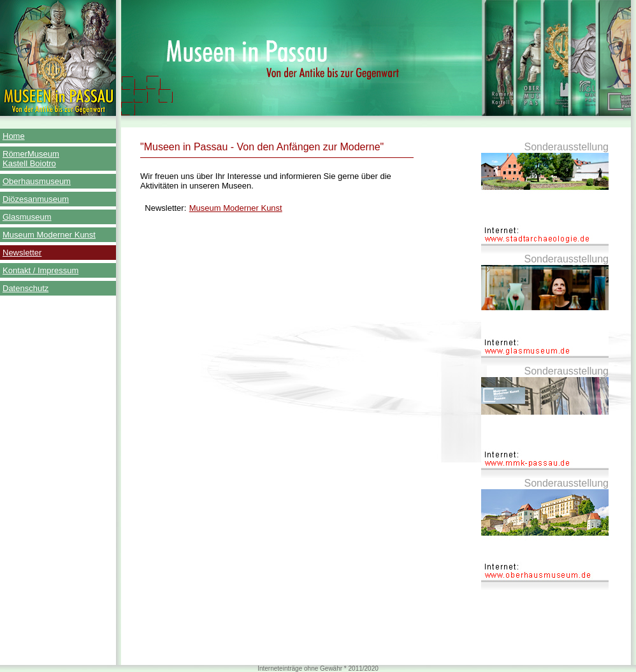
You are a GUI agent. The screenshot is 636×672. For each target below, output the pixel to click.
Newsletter (22, 253)
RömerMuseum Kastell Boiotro (31, 159)
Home (14, 136)
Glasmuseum (27, 217)
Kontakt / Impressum (40, 270)
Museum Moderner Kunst (49, 235)
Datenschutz (25, 288)
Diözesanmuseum (36, 199)
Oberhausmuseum (37, 181)
